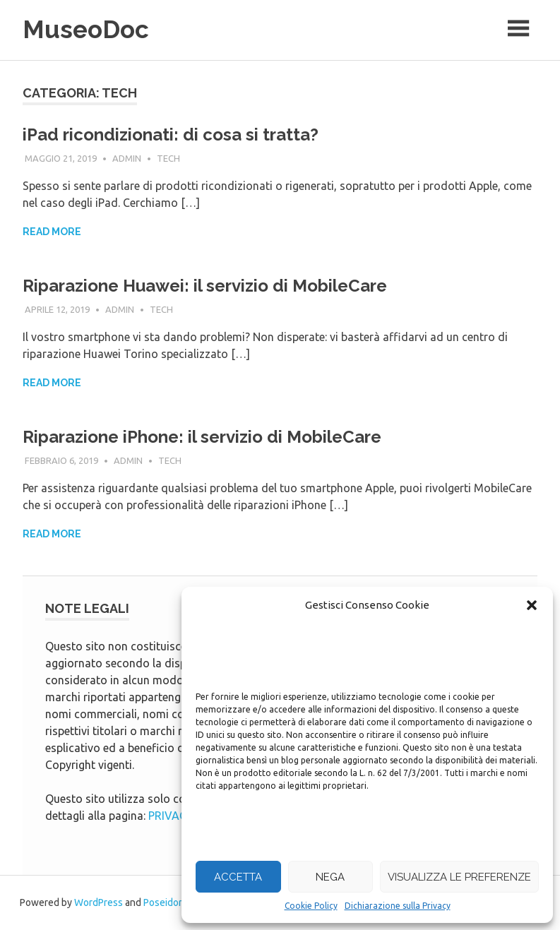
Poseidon (164, 902)
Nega (330, 877)
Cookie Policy (311, 906)
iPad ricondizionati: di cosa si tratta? (171, 135)
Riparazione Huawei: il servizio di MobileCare (205, 286)
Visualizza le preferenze (459, 877)
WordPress (99, 902)
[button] (532, 605)
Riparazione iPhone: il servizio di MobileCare (202, 437)
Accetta (238, 877)
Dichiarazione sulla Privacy (398, 906)
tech (168, 158)
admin (127, 158)
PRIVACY (171, 816)
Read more (52, 232)
